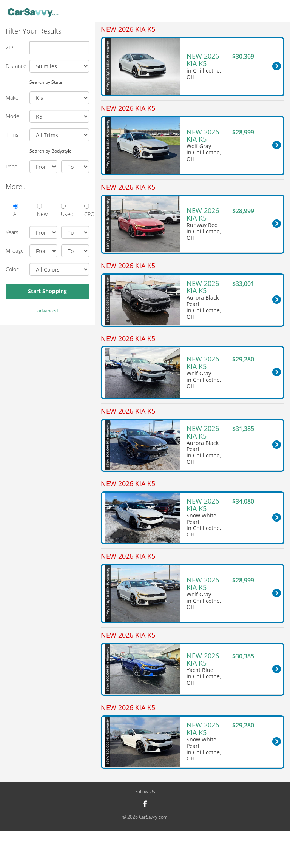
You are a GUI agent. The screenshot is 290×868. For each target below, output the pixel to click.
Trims (12, 135)
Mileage (15, 251)
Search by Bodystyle (51, 151)
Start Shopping (47, 291)
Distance (15, 66)
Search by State (46, 82)
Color (12, 269)
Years (12, 232)
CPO (87, 211)
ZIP (9, 47)
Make (12, 98)
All (16, 211)
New (39, 211)
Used (63, 211)
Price (12, 166)
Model (13, 116)
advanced (48, 311)
